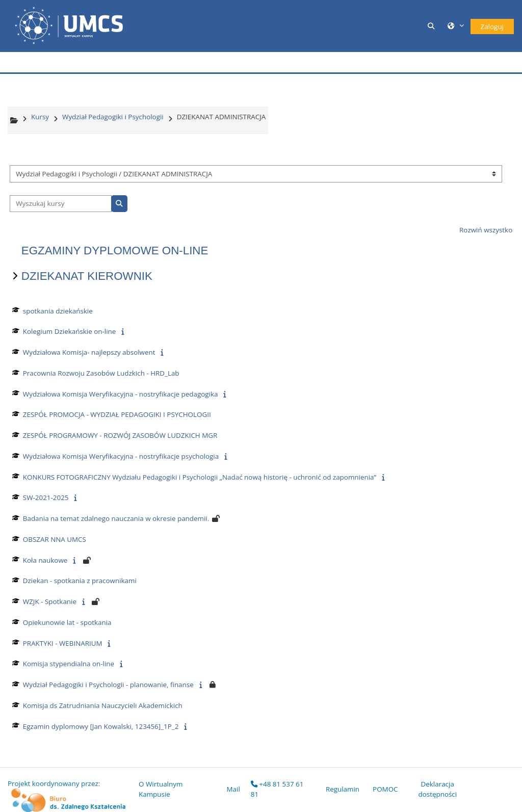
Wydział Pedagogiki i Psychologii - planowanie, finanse (108, 685)
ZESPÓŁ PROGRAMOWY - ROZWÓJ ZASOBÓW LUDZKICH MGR (120, 435)
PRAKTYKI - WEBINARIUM (63, 643)
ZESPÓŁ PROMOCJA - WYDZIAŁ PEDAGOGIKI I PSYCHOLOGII (117, 414)
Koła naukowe (45, 560)
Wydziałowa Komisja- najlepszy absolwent (89, 352)
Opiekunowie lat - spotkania (67, 622)
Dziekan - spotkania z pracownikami (80, 581)
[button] (433, 26)
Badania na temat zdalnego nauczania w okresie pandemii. (116, 518)
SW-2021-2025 (46, 497)
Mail (233, 789)
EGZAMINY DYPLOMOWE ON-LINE (115, 251)
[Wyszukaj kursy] (61, 204)
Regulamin (343, 789)
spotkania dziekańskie (58, 311)
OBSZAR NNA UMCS (55, 539)
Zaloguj (492, 27)
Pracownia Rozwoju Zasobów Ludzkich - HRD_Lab (101, 373)
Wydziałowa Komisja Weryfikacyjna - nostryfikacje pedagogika (121, 394)
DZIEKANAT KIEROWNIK (87, 276)
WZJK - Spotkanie (50, 601)
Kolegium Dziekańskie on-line (70, 331)
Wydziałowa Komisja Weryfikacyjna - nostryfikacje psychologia (121, 456)
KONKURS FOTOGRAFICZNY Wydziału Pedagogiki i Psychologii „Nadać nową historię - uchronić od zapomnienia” (200, 477)
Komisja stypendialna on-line (69, 664)
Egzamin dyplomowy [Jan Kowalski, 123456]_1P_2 (101, 726)
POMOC (385, 789)
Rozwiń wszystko (486, 230)
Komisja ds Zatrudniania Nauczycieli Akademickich (103, 705)
